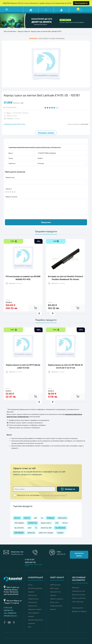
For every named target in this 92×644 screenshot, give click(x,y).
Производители (78, 608)
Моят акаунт (55, 588)
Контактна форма (79, 555)
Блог (30, 627)
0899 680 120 (30, 562)
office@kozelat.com (17, 554)
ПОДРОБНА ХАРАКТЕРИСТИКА (14, 124)
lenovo (17, 518)
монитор (31, 533)
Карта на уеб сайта (79, 598)
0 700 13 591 (30, 559)
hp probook (19, 528)
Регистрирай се (81, 3)
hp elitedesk (60, 528)
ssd (57, 523)
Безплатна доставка (35, 588)
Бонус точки (54, 602)
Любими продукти (57, 599)
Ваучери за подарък (79, 611)
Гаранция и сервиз (35, 609)
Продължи (46, 222)
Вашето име (10, 177)
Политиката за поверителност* (54, 495)
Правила (31, 592)
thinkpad (51, 518)
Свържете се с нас (78, 591)
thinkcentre (62, 518)
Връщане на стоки (79, 595)
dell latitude (19, 533)
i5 (36, 528)
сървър (60, 533)
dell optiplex (19, 523)
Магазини (76, 588)
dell (35, 518)
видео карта (46, 523)
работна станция (46, 533)
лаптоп (27, 518)
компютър (32, 523)
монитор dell (46, 528)
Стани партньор (78, 602)
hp (42, 518)
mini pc (65, 523)
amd (30, 528)
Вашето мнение (12, 197)
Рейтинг (9, 189)
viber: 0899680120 (10, 613)
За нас (30, 585)
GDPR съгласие (55, 585)
